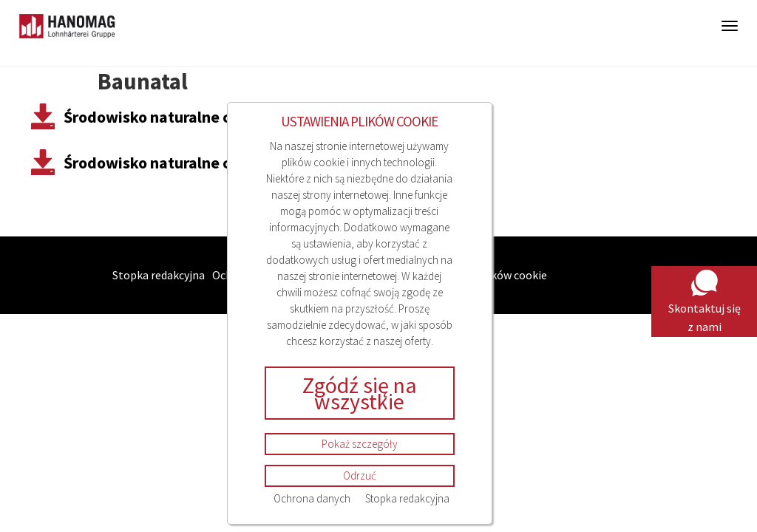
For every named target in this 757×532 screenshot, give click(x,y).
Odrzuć (360, 475)
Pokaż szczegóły (360, 444)
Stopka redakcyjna (407, 498)
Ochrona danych (312, 498)
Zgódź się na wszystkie (360, 393)
